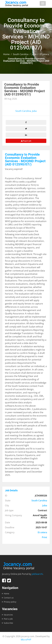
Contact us (9, 598)
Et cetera (44, 54)
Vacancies (8, 615)
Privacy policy (10, 602)
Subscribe (8, 623)
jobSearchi (37, 574)
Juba (34, 54)
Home (6, 54)
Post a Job (8, 619)
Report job (26, 141)
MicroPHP (26, 640)
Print (44, 537)
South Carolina (21, 54)
